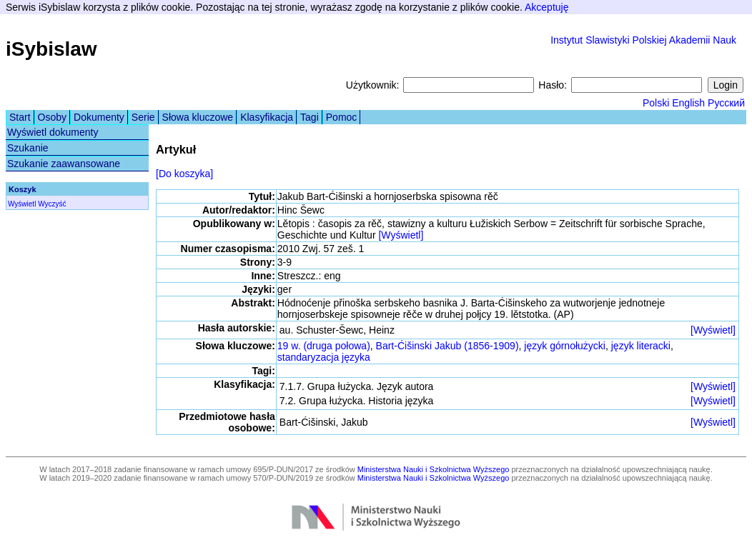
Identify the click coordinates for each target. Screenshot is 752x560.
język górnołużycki (565, 346)
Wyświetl (22, 204)
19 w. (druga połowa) (324, 346)
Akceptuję (546, 7)
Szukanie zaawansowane (64, 164)
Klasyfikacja (267, 117)
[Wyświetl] (401, 235)
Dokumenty (99, 117)
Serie (143, 117)
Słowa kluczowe (198, 117)
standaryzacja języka (324, 357)
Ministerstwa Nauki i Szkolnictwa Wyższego (434, 469)
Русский (726, 103)
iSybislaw (51, 49)
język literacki (641, 346)
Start (20, 117)
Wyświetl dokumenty (53, 132)
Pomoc (342, 117)
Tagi (310, 117)
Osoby (52, 117)
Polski (656, 103)
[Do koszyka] (184, 174)
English (688, 103)
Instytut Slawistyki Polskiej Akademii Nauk (643, 40)
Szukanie (28, 148)
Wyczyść (52, 204)
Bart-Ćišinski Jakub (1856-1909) (447, 346)
